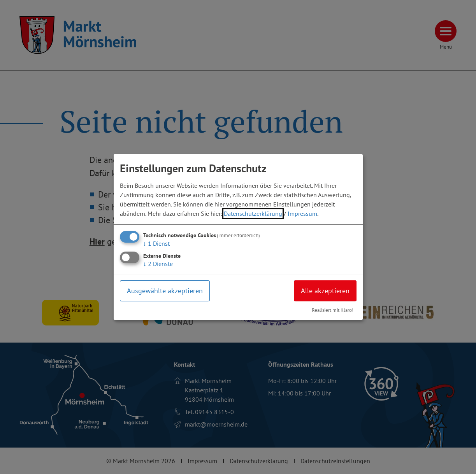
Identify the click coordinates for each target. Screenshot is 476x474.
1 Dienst (156, 243)
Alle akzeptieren (325, 291)
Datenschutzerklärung (253, 213)
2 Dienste (158, 264)
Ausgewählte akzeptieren (165, 291)
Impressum (302, 213)
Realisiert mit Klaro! (333, 310)
